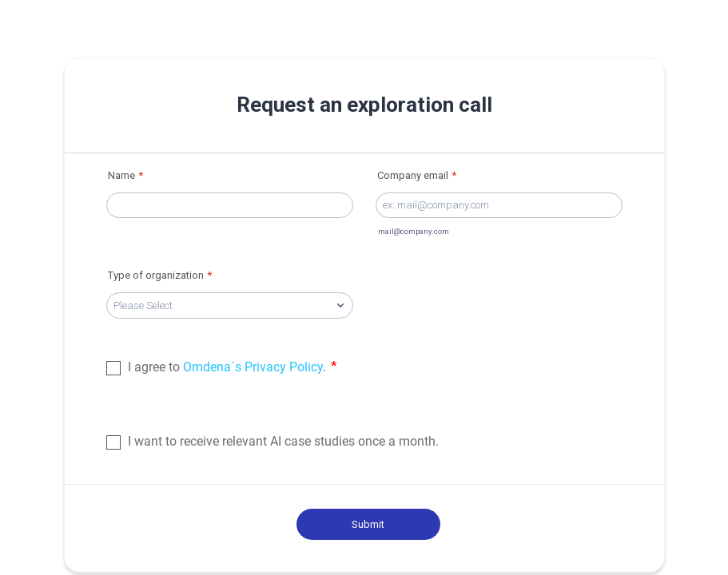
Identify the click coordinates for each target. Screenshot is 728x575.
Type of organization (160, 275)
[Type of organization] (230, 305)
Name (125, 175)
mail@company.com (414, 231)
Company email (417, 175)
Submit (368, 524)
